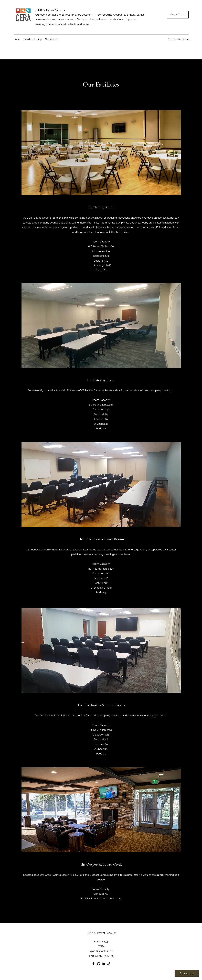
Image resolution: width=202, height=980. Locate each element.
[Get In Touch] (178, 15)
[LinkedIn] (104, 964)
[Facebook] (93, 964)
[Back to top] (187, 973)
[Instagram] (99, 964)
